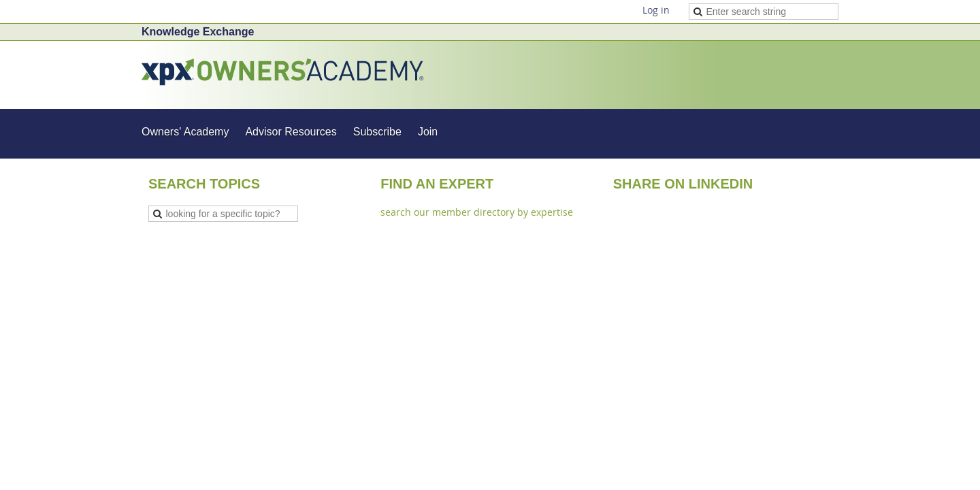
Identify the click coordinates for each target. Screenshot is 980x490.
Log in (656, 10)
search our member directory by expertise (477, 212)
